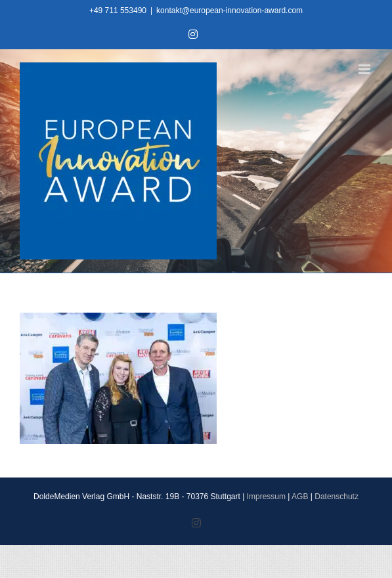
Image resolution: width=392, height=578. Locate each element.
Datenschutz (337, 497)
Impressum (266, 497)
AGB (300, 497)
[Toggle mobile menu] (365, 69)
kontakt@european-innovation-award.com (229, 11)
